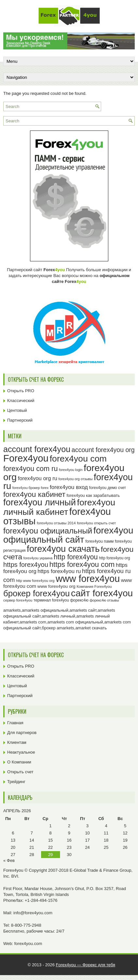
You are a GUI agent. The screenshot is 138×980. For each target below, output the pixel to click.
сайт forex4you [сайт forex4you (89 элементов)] (102, 593)
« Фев (9, 860)
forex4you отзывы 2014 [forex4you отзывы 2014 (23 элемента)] (56, 523)
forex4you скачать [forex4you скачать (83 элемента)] (63, 549)
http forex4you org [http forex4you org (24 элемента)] (114, 558)
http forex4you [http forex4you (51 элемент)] (76, 557)
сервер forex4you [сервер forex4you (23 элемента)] (18, 600)
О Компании (19, 762)
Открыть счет (20, 772)
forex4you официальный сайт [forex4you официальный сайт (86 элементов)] (68, 535)
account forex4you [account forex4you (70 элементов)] (37, 449)
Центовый (17, 410)
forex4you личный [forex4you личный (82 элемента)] (39, 502)
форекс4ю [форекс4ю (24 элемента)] (79, 600)
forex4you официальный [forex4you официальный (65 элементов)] (48, 531)
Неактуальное (21, 752)
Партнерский (20, 420)
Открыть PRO (21, 391)
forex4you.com (28, 944)
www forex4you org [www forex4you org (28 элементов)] (56, 586)
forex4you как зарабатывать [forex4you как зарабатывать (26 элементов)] (93, 495)
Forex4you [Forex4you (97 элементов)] (26, 458)
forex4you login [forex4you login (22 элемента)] (71, 470)
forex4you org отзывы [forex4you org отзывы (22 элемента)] (76, 479)
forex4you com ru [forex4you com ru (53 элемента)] (31, 469)
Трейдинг (16, 782)
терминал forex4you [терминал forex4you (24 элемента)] (51, 600)
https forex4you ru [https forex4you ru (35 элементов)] (59, 571)
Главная (15, 723)
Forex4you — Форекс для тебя (85, 965)
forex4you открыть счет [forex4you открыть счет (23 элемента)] (97, 523)
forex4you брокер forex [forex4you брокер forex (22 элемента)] (31, 488)
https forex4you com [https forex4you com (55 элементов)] (82, 564)
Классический (21, 401)
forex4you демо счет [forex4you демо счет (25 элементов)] (107, 488)
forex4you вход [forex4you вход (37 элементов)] (69, 487)
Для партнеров (22, 733)
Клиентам (17, 742)
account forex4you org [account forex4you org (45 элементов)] (103, 450)
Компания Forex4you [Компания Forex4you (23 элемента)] (94, 586)
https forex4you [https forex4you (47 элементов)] (26, 565)
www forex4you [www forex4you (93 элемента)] (88, 579)
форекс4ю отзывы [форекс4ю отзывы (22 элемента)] (104, 600)
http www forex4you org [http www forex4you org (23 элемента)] (35, 581)
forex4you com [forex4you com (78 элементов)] (78, 459)
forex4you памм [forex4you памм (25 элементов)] (100, 541)
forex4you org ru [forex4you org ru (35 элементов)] (38, 478)
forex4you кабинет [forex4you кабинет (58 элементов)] (34, 494)
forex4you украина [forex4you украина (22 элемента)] (38, 558)
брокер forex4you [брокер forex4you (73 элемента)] (37, 593)
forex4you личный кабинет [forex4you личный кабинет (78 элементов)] (59, 507)
